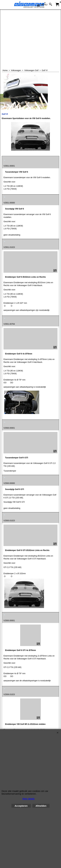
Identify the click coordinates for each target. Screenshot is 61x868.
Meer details (28, 799)
